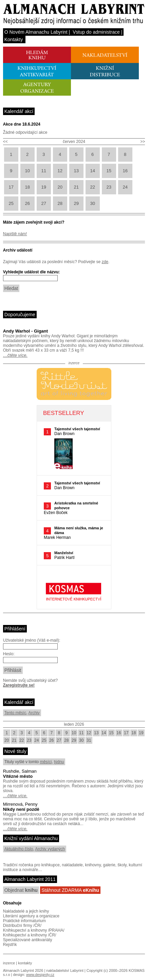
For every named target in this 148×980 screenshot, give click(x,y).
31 (89, 740)
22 (92, 187)
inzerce (9, 963)
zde (105, 262)
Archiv (34, 713)
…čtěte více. (15, 355)
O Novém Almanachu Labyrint (36, 32)
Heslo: (9, 654)
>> (143, 142)
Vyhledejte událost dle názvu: (32, 272)
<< (5, 142)
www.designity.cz (40, 975)
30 (92, 203)
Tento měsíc (15, 713)
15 (109, 171)
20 (60, 187)
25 (11, 203)
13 (76, 171)
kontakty (25, 963)
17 (11, 187)
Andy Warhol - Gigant (25, 331)
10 (27, 171)
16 (125, 171)
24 (125, 187)
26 (27, 203)
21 (76, 187)
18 (27, 187)
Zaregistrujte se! (19, 685)
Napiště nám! (15, 234)
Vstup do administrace (96, 32)
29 (76, 203)
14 (92, 171)
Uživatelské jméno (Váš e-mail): (32, 640)
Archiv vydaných (50, 849)
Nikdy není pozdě (21, 809)
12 (60, 171)
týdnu (59, 762)
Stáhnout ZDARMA (70, 890)
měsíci (46, 762)
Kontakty (14, 39)
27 (43, 203)
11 (43, 171)
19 (43, 187)
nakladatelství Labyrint (65, 970)
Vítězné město (18, 776)
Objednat (21, 890)
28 (60, 203)
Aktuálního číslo (19, 849)
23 (109, 187)
